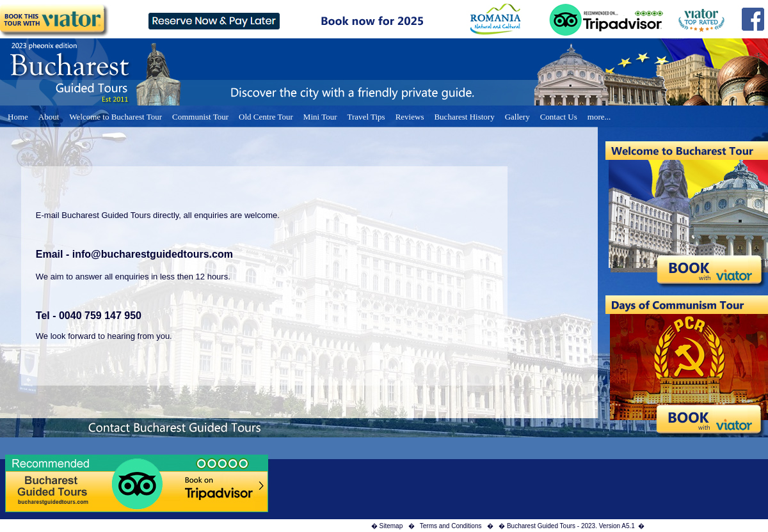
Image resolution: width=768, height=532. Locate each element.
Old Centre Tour (266, 117)
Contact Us (559, 117)
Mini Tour (320, 117)
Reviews (410, 117)
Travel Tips (366, 117)
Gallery (517, 117)
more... (599, 117)
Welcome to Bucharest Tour (116, 117)
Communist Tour (200, 117)
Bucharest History (464, 117)
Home (18, 117)
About (49, 117)
